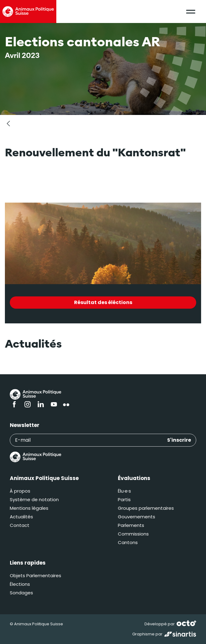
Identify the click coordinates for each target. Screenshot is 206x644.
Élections (20, 584)
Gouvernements (137, 517)
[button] (191, 12)
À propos (20, 491)
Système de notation (34, 499)
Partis (124, 499)
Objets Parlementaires (36, 575)
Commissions (133, 534)
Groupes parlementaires (146, 508)
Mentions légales (29, 508)
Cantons (128, 542)
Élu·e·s (124, 491)
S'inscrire (179, 440)
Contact (20, 525)
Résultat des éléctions (103, 302)
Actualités (21, 517)
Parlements (131, 525)
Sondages (21, 593)
